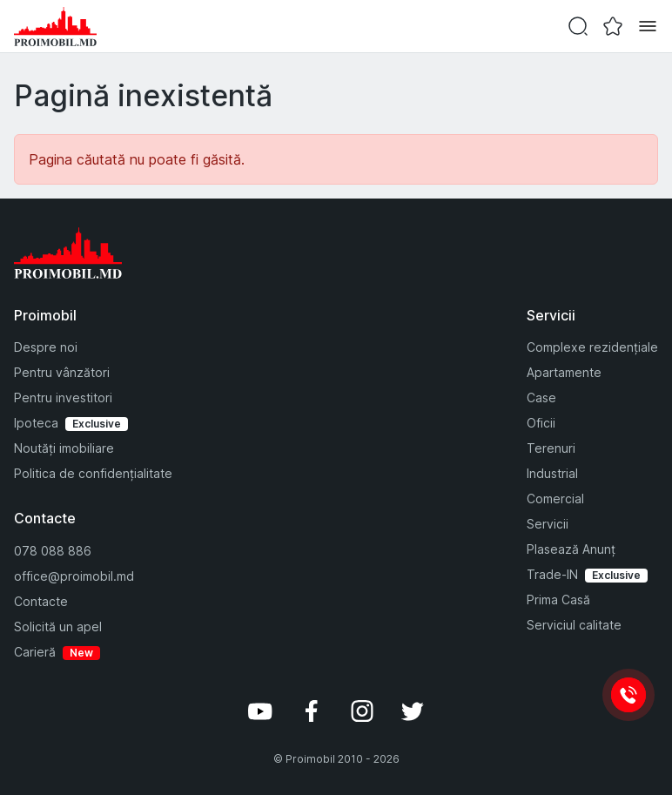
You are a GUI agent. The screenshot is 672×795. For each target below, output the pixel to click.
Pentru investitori (63, 397)
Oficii (541, 423)
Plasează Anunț (571, 549)
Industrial (552, 473)
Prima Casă (558, 600)
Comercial (555, 499)
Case (541, 397)
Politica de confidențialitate (93, 473)
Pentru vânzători (62, 372)
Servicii (548, 524)
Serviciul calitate (574, 625)
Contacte (41, 601)
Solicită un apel (58, 627)
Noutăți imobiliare (64, 448)
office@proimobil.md (74, 576)
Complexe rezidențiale (592, 347)
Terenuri (551, 448)
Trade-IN (552, 574)
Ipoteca (36, 423)
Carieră (35, 652)
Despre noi (46, 347)
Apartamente (564, 372)
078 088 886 (53, 551)
